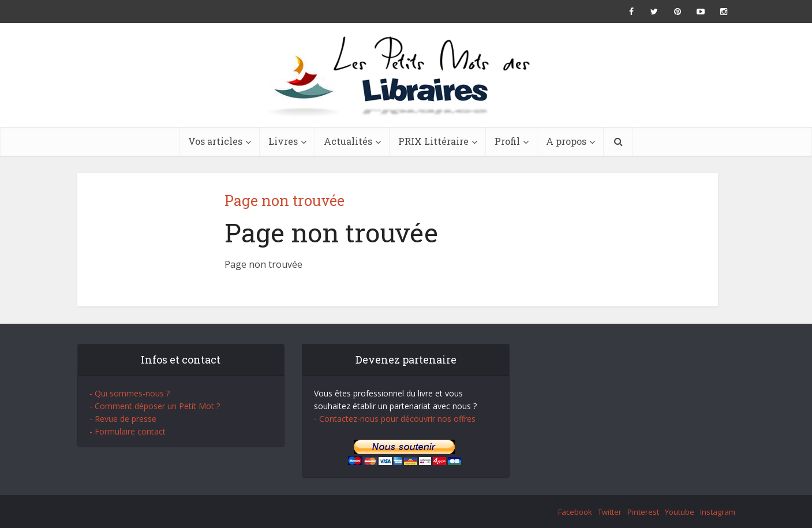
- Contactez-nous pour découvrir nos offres (395, 419)
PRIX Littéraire (433, 141)
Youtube (680, 512)
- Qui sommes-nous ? (130, 393)
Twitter (610, 512)
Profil (507, 141)
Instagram (718, 512)
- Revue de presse (123, 419)
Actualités (348, 141)
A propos (566, 141)
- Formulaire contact (128, 431)
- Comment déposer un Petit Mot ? (155, 406)
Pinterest (643, 512)
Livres (283, 141)
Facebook (575, 512)
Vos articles (215, 141)
